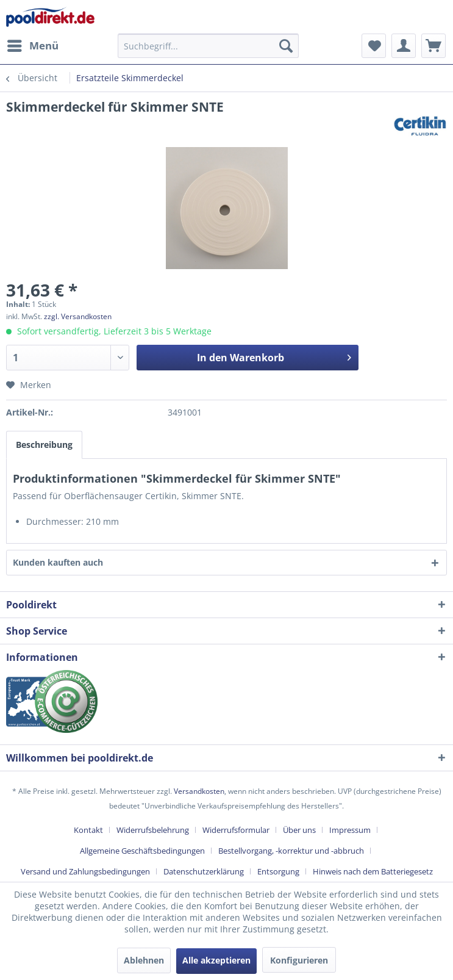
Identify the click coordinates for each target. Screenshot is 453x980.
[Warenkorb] (433, 46)
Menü (33, 44)
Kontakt (88, 830)
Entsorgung (278, 871)
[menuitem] (32, 46)
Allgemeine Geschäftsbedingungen (142, 851)
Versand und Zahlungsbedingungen (85, 871)
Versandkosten (199, 791)
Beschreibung (44, 445)
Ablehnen (144, 960)
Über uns (299, 830)
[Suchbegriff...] (208, 46)
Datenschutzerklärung (204, 871)
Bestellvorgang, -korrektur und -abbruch (291, 851)
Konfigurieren (299, 960)
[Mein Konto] (404, 46)
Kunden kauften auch (58, 562)
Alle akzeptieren (216, 960)
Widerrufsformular (236, 830)
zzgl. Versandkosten (78, 316)
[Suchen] (286, 46)
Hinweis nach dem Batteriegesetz (373, 871)
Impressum (350, 830)
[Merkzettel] (374, 46)
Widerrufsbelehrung (153, 830)
